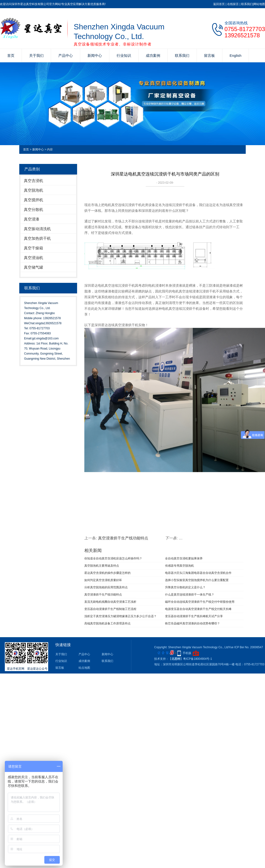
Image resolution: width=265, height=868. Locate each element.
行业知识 (124, 55)
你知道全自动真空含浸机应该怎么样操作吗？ (113, 558)
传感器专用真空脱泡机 (179, 566)
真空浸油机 (33, 258)
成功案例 (153, 55)
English (235, 55)
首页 (11, 55)
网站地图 (259, 4)
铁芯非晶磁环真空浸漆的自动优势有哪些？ (192, 623)
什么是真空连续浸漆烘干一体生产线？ (190, 595)
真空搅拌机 (33, 200)
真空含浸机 (33, 181)
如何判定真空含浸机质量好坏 (103, 580)
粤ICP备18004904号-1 (198, 659)
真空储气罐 (33, 267)
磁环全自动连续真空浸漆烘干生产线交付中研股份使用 (200, 602)
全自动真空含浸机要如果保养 (184, 558)
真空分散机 (33, 210)
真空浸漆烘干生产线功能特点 (123, 538)
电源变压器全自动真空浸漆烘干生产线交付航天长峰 (198, 609)
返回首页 (219, 4)
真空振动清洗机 (37, 229)
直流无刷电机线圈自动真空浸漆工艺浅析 (110, 602)
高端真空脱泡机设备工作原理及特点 (107, 623)
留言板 (209, 55)
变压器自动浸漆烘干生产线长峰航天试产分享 (194, 616)
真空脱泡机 (33, 190)
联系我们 (247, 4)
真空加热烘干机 (37, 238)
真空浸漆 (32, 219)
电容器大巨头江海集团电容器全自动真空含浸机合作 (198, 573)
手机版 (187, 653)
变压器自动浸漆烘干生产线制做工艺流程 (110, 609)
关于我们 (36, 55)
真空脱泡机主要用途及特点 (102, 566)
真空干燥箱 (33, 248)
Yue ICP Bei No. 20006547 (246, 647)
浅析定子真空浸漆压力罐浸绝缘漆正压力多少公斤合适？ (120, 616)
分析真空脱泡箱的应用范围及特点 (106, 587)
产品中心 (66, 55)
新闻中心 (95, 55)
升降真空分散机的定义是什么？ (185, 587)
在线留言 (233, 4)
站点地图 (84, 668)
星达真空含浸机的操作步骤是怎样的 (107, 573)
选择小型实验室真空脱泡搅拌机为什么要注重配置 (197, 580)
